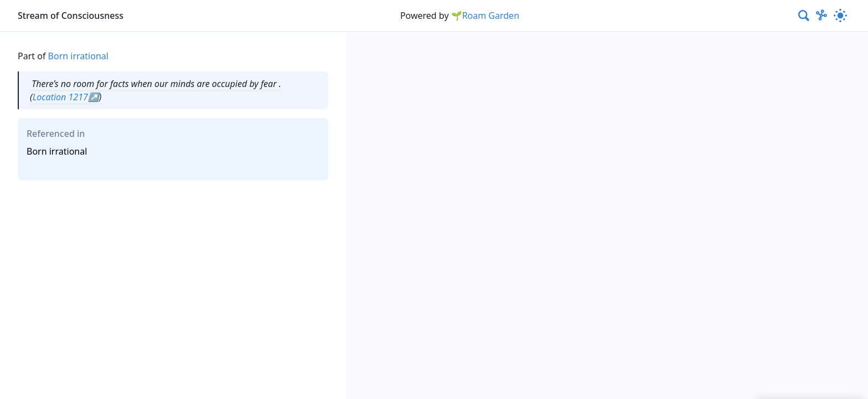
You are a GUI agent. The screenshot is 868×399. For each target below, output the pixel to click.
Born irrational (78, 56)
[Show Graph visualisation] (821, 16)
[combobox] (804, 16)
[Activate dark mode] (840, 16)
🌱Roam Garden (485, 16)
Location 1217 (60, 97)
